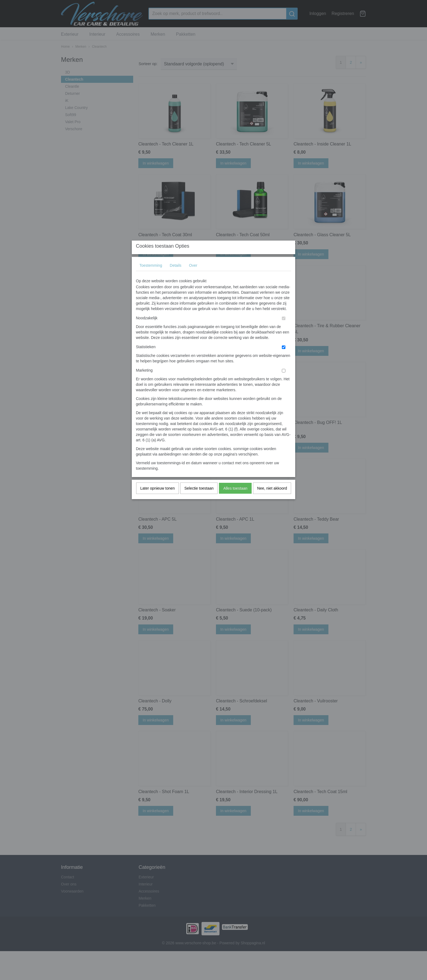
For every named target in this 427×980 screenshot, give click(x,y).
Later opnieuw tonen (158, 499)
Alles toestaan (235, 499)
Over (193, 276)
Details (176, 276)
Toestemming (151, 276)
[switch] (284, 329)
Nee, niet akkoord (272, 499)
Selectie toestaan (199, 499)
